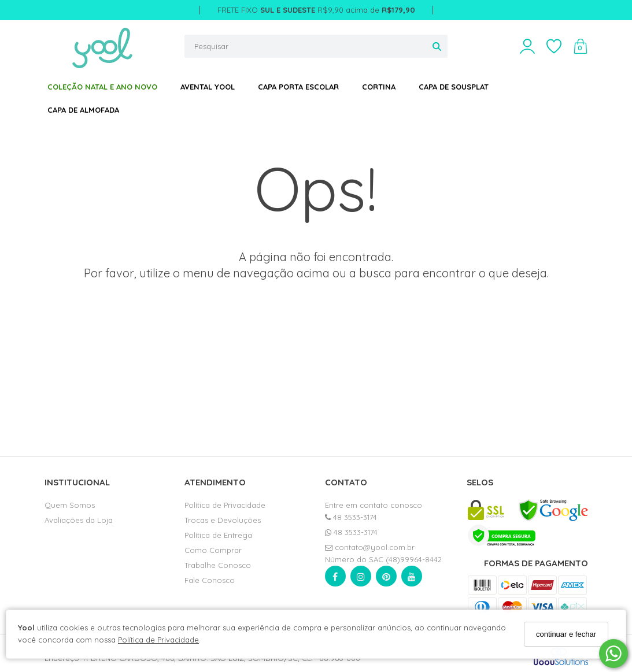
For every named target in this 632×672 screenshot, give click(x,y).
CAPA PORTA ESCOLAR (298, 87)
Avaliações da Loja (79, 520)
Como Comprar (213, 550)
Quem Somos (70, 505)
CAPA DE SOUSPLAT (454, 87)
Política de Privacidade (158, 640)
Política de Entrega (218, 535)
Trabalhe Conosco (218, 565)
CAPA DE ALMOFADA (83, 110)
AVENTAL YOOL (208, 87)
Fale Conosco (210, 580)
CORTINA (379, 87)
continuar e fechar (566, 634)
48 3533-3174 (351, 517)
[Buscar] (437, 46)
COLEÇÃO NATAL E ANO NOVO (102, 87)
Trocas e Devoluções (223, 520)
